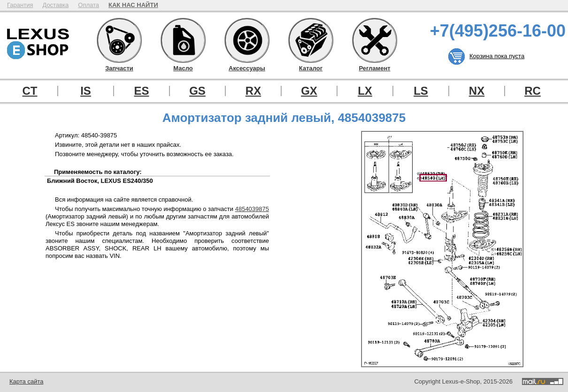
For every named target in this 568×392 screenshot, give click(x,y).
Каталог (311, 40)
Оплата (88, 5)
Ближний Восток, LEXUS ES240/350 (100, 181)
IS (86, 91)
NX (477, 91)
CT (30, 91)
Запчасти (119, 40)
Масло (183, 40)
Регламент (375, 40)
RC (533, 91)
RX (253, 91)
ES (141, 91)
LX (365, 91)
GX (309, 91)
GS (197, 91)
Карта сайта (26, 381)
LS (421, 91)
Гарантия (20, 5)
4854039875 (252, 209)
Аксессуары (247, 40)
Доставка (55, 5)
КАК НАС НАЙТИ (133, 5)
